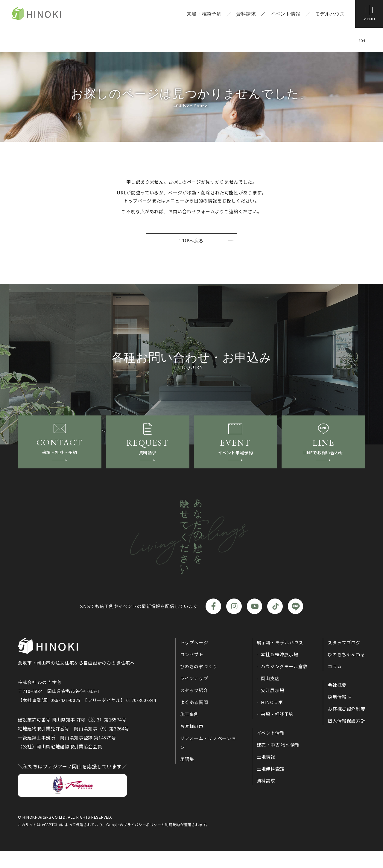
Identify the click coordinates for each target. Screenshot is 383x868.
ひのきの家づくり (199, 684)
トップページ (194, 660)
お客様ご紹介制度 (346, 726)
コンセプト (192, 672)
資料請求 (244, 15)
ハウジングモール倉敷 (284, 684)
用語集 (187, 776)
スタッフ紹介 (194, 708)
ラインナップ (194, 696)
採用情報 (337, 714)
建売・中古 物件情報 (278, 762)
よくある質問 (194, 719)
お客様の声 (192, 743)
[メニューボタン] (368, 15)
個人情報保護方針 (346, 738)
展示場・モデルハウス (280, 660)
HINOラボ (272, 719)
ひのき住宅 (48, 15)
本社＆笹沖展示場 (280, 672)
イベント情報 (283, 15)
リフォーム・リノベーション (208, 760)
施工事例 (190, 731)
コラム (335, 684)
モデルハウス (328, 15)
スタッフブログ (344, 660)
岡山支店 (270, 696)
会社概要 (337, 702)
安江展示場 (273, 708)
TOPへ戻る (191, 241)
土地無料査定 (271, 786)
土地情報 (266, 774)
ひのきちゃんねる (346, 672)
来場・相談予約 (202, 15)
